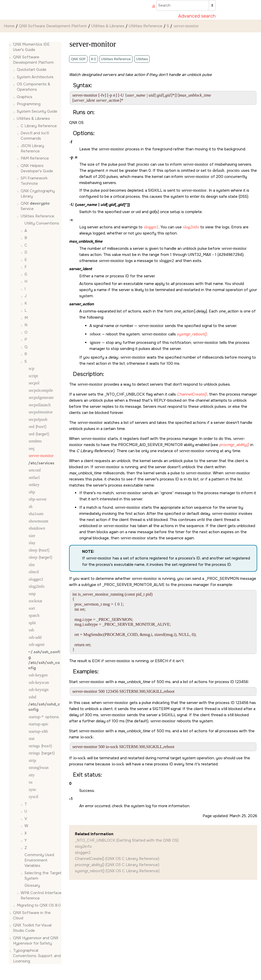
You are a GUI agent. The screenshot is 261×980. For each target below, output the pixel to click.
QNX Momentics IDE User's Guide (31, 47)
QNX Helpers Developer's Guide (37, 168)
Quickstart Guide (32, 70)
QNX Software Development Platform (53, 26)
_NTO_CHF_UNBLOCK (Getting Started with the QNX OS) (127, 840)
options (44, 717)
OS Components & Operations (34, 87)
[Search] (212, 5)
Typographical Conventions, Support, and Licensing (37, 956)
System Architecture (35, 77)
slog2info (83, 846)
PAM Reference (35, 158)
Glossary (32, 885)
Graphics (25, 97)
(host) (37, 427)
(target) (39, 434)
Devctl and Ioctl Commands (35, 136)
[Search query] (186, 5)
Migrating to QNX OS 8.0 (39, 905)
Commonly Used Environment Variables (39, 860)
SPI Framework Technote (34, 181)
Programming (29, 104)
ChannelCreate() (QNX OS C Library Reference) (117, 859)
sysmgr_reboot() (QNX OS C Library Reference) (117, 871)
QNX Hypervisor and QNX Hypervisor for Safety (36, 941)
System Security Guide (37, 111)
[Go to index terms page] (151, 6)
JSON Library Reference (32, 148)
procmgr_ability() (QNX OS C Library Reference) (117, 865)
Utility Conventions (42, 223)
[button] (11, 44)
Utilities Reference (146, 26)
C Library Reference (39, 126)
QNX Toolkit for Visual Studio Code (32, 928)
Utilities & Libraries (108, 26)
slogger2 (83, 853)
